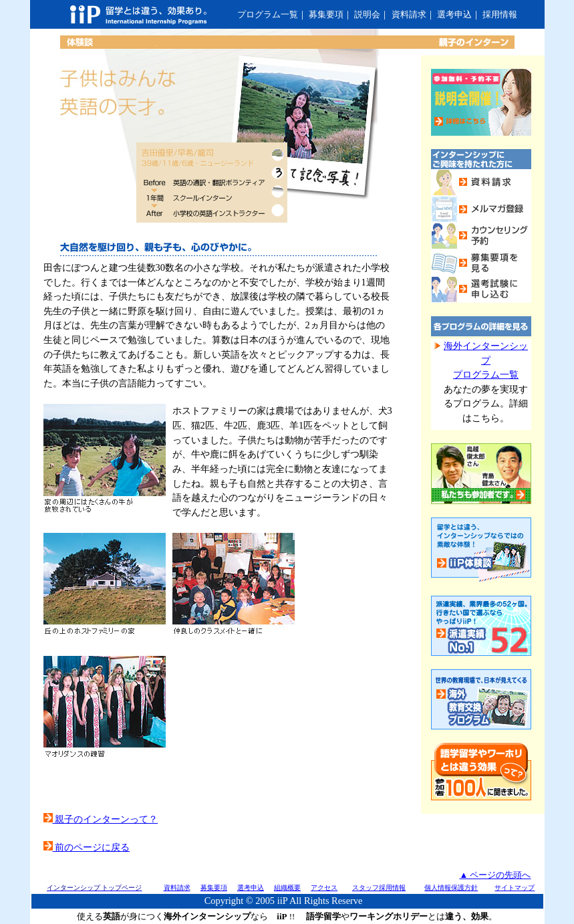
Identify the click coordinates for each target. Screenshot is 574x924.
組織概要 (287, 888)
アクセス (324, 888)
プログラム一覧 (268, 14)
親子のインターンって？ (101, 819)
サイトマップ (515, 888)
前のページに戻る (87, 847)
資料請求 (409, 14)
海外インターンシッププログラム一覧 (486, 360)
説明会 (367, 14)
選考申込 (454, 14)
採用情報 (500, 14)
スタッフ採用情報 (379, 888)
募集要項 (326, 14)
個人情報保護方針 (451, 888)
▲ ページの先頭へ (495, 875)
